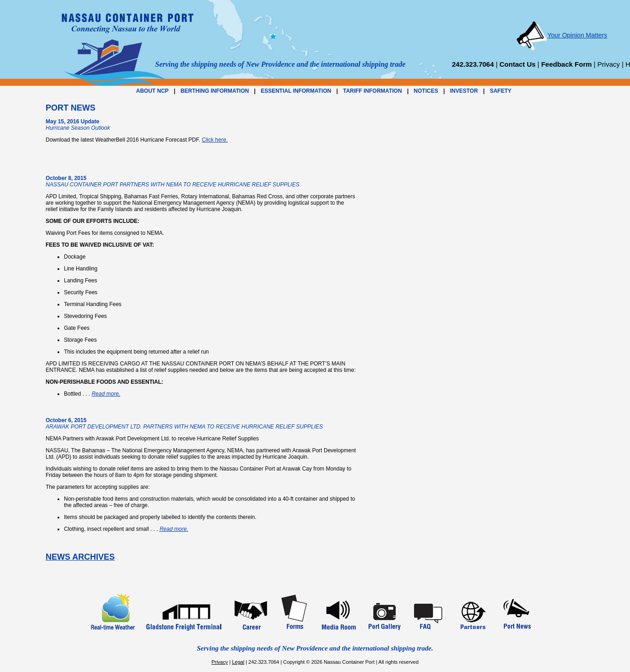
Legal (238, 662)
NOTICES (426, 91)
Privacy (609, 64)
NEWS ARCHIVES (80, 557)
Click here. (215, 140)
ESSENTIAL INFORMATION (296, 91)
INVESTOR (464, 91)
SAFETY (501, 91)
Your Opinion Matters (562, 35)
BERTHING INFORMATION (215, 91)
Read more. (106, 394)
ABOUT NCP (152, 91)
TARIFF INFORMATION (372, 91)
